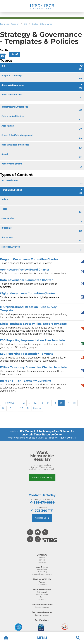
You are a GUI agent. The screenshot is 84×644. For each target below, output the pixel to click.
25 (22, 408)
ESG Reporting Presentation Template (27, 354)
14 (48, 403)
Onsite (42, 597)
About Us (42, 557)
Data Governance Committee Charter (26, 280)
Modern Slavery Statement (42, 574)
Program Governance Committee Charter (29, 259)
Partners (42, 582)
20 (10, 408)
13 (42, 403)
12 (35, 403)
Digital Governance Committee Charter (28, 293)
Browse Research (42, 607)
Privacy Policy (42, 572)
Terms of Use (42, 569)
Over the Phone (42, 595)
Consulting (42, 599)
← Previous (8, 403)
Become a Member (42, 478)
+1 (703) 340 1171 (67, 438)
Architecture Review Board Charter (25, 270)
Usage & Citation (42, 567)
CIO (25, 24)
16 (61, 403)
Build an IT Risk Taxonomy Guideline (25, 381)
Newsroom (42, 562)
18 (74, 403)
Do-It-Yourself (42, 592)
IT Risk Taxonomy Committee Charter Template (33, 367)
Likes (15, 54)
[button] (42, 638)
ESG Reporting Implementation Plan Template (32, 340)
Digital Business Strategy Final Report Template (33, 324)
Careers (42, 560)
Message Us (42, 518)
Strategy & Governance (42, 24)
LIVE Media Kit (42, 584)
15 (55, 403)
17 (68, 403)
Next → (37, 408)
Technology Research (10, 24)
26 (28, 408)
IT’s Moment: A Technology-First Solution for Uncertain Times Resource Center (47, 433)
